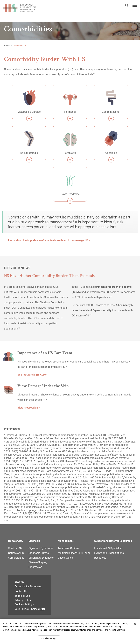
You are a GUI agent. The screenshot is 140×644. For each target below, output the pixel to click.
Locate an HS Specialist (108, 548)
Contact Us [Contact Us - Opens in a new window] (21, 591)
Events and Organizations (109, 553)
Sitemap (19, 582)
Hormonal (70, 112)
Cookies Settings (24, 604)
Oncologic (111, 153)
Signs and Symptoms (41, 548)
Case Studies (65, 558)
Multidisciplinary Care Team (74, 553)
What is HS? (15, 548)
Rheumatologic (29, 153)
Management (66, 541)
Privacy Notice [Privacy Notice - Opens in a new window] (23, 600)
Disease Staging (38, 562)
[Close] (135, 624)
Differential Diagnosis (41, 558)
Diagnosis (34, 541)
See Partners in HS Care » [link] (33, 375)
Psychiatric (70, 153)
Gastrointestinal (111, 112)
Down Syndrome (70, 194)
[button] (127, 5)
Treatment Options (68, 548)
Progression (35, 567)
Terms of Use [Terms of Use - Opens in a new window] (22, 596)
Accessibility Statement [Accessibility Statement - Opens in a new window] (28, 586)
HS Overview (16, 541)
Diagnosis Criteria (39, 553)
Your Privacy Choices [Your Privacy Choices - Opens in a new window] (27, 609)
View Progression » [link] (29, 408)
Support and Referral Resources (113, 541)
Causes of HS (16, 553)
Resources (100, 558)
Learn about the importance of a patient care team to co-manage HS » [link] (49, 240)
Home (7, 46)
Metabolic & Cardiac (29, 112)
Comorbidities (16, 558)
